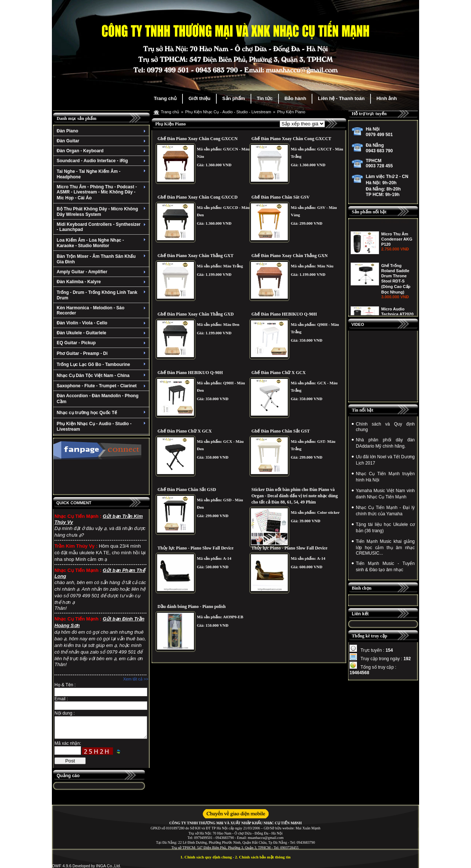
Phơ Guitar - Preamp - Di (102, 353)
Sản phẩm (234, 98)
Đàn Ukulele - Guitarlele (102, 333)
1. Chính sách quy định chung (206, 857)
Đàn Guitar (102, 141)
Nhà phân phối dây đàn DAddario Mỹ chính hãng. (385, 443)
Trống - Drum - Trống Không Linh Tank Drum (102, 295)
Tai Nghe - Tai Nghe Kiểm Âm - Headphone (102, 174)
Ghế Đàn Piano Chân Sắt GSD (187, 490)
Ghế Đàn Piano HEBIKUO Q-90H (284, 314)
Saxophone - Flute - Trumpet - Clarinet (102, 386)
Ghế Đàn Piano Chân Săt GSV (280, 197)
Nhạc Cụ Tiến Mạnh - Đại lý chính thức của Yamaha (385, 511)
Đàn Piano (102, 131)
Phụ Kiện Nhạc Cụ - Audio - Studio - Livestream (102, 426)
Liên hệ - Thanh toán (341, 98)
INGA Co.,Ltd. (109, 866)
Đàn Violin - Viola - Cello (102, 323)
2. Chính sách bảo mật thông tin (263, 857)
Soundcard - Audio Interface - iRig (102, 161)
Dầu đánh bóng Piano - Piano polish (192, 606)
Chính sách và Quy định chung (385, 427)
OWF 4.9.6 (62, 866)
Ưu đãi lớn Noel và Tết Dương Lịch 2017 (385, 460)
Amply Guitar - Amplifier (102, 272)
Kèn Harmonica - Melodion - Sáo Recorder (102, 310)
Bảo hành (295, 98)
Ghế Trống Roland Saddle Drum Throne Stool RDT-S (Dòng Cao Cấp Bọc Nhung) (396, 313)
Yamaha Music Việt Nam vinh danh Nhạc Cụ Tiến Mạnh (385, 494)
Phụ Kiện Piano (291, 112)
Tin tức (265, 98)
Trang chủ (165, 98)
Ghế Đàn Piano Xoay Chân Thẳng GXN (289, 256)
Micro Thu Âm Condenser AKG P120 (397, 274)
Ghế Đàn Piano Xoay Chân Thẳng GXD (196, 314)
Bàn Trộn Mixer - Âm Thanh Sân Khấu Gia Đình (102, 259)
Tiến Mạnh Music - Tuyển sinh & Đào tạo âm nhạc (385, 567)
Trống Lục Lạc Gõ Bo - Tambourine (102, 364)
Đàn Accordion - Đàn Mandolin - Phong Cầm (98, 399)
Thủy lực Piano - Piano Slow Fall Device (196, 548)
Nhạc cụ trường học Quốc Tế (102, 413)
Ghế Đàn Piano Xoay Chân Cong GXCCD (198, 197)
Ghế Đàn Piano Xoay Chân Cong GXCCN (198, 139)
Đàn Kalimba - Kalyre (102, 282)
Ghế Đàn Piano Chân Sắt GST (280, 431)
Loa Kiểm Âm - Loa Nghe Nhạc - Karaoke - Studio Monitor (102, 243)
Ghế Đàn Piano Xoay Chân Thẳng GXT (196, 256)
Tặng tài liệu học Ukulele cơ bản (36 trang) (385, 528)
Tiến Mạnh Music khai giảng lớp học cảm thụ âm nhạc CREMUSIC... (385, 547)
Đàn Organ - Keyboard (102, 151)
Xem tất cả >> (136, 679)
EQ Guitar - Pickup (102, 343)
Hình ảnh (387, 98)
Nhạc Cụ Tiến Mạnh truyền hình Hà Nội (385, 477)
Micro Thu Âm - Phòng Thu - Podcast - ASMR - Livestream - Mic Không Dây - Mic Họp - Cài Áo (102, 192)
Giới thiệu (199, 98)
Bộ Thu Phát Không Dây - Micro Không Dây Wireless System (102, 212)
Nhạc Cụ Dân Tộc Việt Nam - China (102, 376)
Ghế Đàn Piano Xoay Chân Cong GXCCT (291, 139)
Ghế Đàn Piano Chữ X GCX (278, 373)
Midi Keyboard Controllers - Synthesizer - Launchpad (102, 227)
